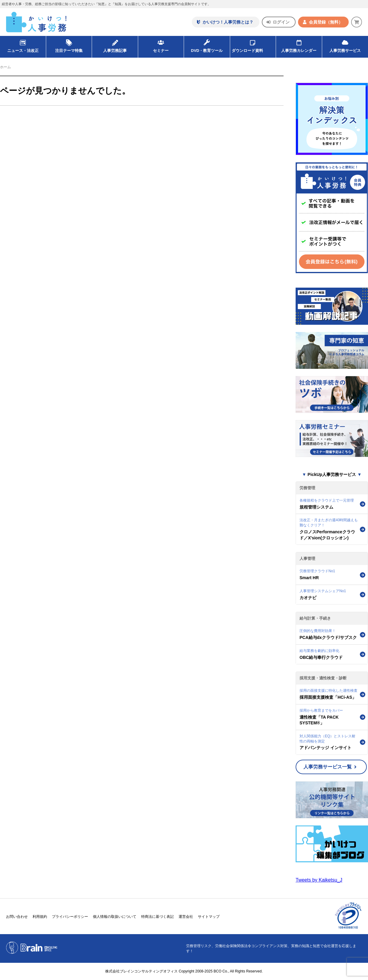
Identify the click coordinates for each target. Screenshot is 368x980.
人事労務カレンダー (299, 44)
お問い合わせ (17, 917)
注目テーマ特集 (69, 44)
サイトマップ (209, 917)
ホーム (5, 67)
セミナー (161, 44)
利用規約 (40, 917)
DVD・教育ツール (207, 44)
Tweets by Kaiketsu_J (319, 880)
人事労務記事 (115, 44)
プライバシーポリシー (70, 917)
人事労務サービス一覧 (330, 767)
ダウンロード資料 (253, 44)
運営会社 (186, 917)
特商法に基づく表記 (157, 917)
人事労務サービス (345, 44)
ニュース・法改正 (23, 44)
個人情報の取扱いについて (115, 917)
